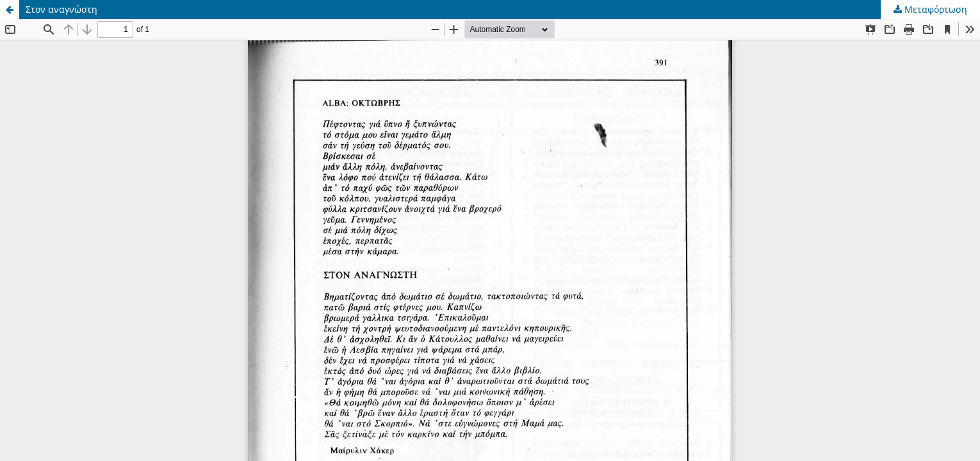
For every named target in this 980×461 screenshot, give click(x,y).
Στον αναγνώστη (61, 9)
